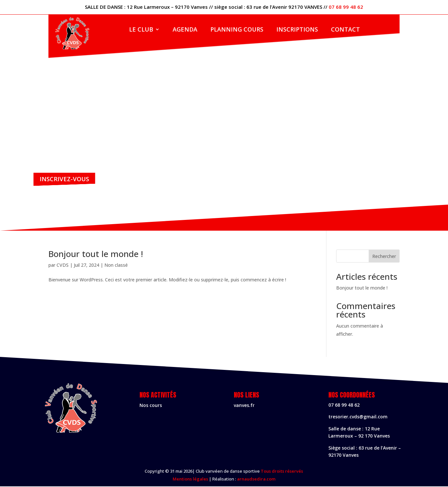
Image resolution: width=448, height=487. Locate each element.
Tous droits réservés (282, 472)
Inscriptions (297, 30)
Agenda (185, 30)
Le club (141, 30)
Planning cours (237, 30)
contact (345, 30)
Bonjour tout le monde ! (96, 254)
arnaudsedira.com (256, 480)
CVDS (63, 266)
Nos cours (151, 406)
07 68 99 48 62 (346, 7)
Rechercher (384, 257)
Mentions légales (190, 480)
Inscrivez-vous (66, 179)
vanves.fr (244, 406)
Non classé (116, 266)
